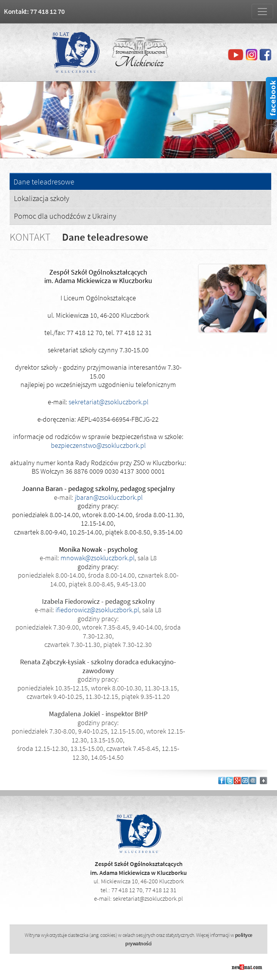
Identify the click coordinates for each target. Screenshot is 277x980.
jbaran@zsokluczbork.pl (109, 497)
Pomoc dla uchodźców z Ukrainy (65, 216)
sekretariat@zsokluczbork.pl (108, 402)
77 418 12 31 (161, 890)
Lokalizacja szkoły (42, 198)
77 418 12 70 (127, 890)
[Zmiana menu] (262, 12)
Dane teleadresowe (44, 182)
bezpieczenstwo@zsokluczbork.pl (98, 445)
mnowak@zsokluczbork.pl (97, 558)
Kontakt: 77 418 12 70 (34, 11)
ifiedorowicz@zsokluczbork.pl (97, 610)
